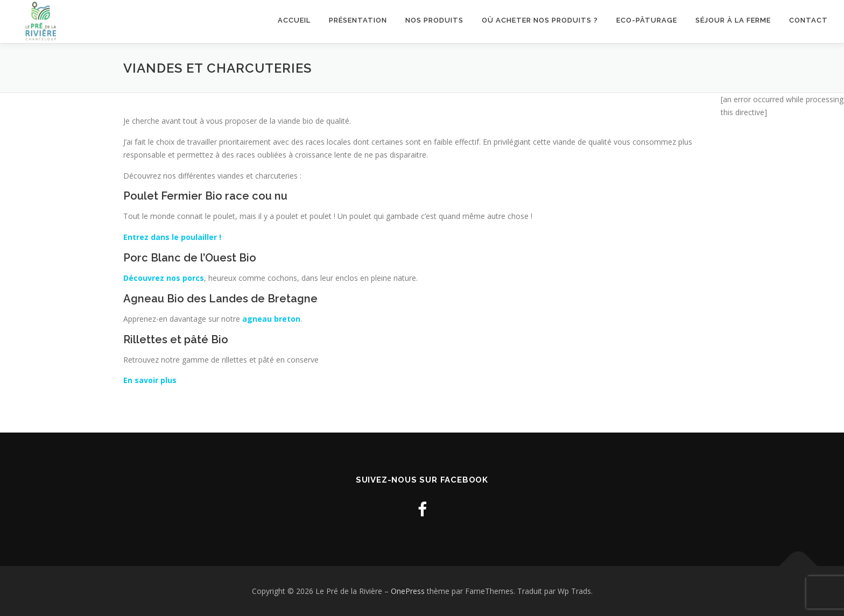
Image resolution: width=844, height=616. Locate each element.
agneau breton (271, 319)
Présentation (358, 20)
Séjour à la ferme (733, 20)
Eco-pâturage (647, 20)
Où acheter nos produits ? (540, 20)
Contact (808, 20)
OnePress (408, 591)
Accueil (294, 20)
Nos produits (434, 20)
